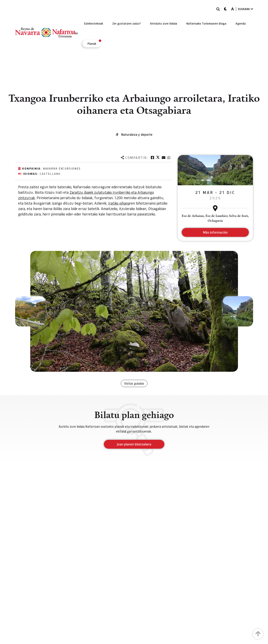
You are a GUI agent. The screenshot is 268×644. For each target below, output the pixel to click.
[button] (30, 311)
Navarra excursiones (62, 168)
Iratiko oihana (119, 203)
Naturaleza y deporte (137, 134)
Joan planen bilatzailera (134, 444)
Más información (215, 232)
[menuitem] (94, 23)
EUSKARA (246, 9)
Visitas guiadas (134, 383)
